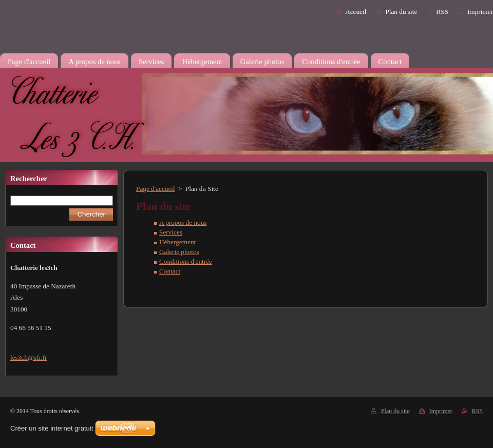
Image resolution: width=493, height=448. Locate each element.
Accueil (356, 12)
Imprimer (480, 12)
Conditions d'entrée (186, 261)
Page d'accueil (156, 189)
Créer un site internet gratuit (52, 428)
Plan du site (401, 12)
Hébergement (177, 242)
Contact (170, 271)
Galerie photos (179, 252)
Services (171, 232)
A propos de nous (183, 222)
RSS (442, 12)
